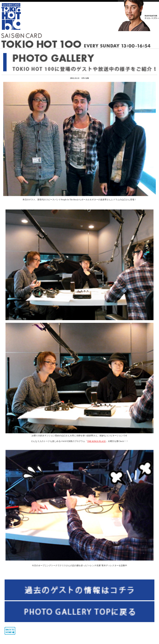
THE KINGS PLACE (96, 441)
